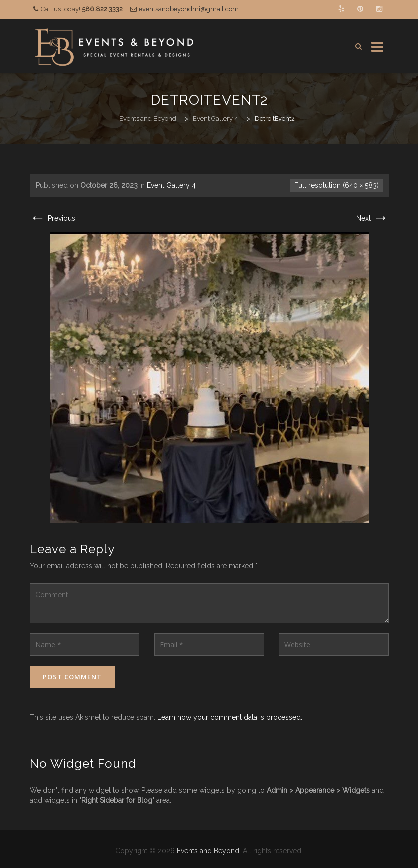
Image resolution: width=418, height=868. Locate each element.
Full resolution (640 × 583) (337, 185)
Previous (53, 218)
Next (372, 218)
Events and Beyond (208, 851)
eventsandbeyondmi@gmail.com (189, 9)
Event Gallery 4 (171, 185)
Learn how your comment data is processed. (230, 717)
